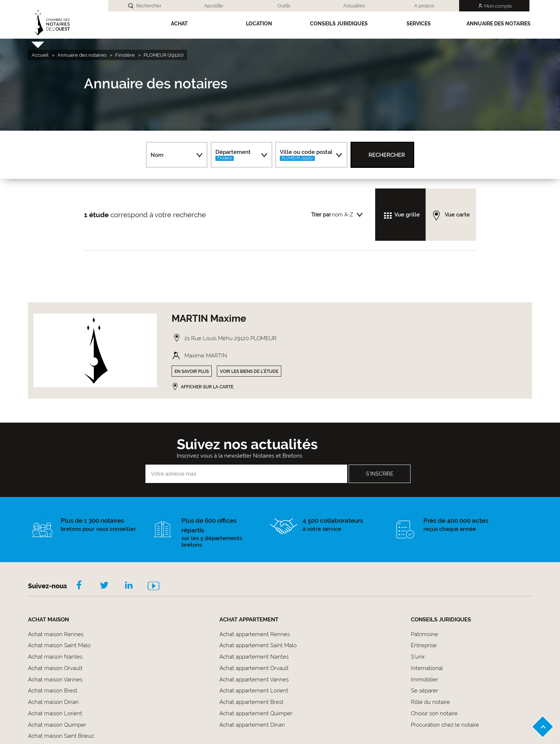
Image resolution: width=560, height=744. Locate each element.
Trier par (321, 215)
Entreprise (424, 645)
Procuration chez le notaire (445, 725)
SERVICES (419, 24)
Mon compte (498, 6)
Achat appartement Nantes (254, 657)
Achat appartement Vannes (254, 680)
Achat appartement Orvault (254, 668)
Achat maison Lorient (55, 713)
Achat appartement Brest (251, 702)
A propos (424, 6)
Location (259, 24)
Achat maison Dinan (53, 702)
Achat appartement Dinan (252, 725)
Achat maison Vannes (55, 680)
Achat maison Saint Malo (59, 645)
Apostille (214, 6)
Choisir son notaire (434, 713)
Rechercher (149, 6)
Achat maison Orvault (55, 668)
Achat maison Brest (53, 691)
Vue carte (457, 215)
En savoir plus (192, 371)
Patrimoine (425, 634)
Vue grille (407, 215)
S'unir (418, 657)
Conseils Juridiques (339, 24)
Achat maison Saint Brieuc (61, 736)
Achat (179, 24)
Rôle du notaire (430, 702)
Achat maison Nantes (55, 657)
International (427, 668)
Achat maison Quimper (57, 725)
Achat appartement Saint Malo (258, 645)
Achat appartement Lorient (254, 691)
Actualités (354, 6)
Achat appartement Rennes (255, 634)
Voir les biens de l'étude (249, 371)
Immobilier (425, 680)
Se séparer (425, 691)
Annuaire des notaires (499, 24)
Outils (284, 6)
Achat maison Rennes (56, 634)
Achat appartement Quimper (256, 713)
